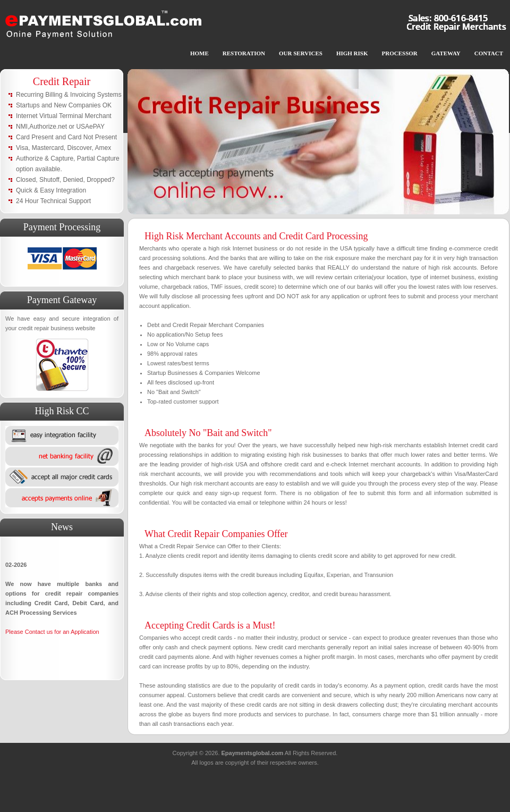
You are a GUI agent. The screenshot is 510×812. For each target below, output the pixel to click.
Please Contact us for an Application (52, 632)
